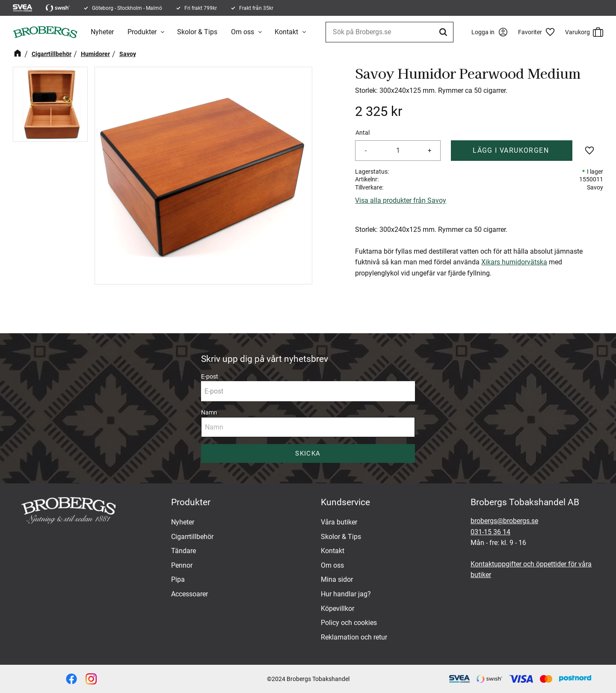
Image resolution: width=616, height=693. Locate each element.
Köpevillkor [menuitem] (338, 609)
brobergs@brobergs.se (504, 521)
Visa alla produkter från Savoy (401, 200)
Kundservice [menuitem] (345, 502)
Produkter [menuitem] (142, 32)
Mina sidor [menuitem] (337, 579)
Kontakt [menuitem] (286, 32)
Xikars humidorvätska (514, 262)
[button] (539, 32)
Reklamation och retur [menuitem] (354, 637)
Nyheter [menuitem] (102, 32)
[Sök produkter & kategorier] (389, 32)
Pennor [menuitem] (182, 565)
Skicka (308, 453)
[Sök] (444, 32)
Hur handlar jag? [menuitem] (346, 594)
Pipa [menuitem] (178, 579)
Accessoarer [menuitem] (190, 594)
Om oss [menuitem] (243, 32)
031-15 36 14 (490, 532)
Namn (209, 412)
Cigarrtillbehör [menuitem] (192, 537)
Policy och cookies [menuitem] (349, 623)
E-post (210, 376)
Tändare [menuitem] (184, 551)
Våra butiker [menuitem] (339, 522)
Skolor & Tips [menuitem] (197, 32)
